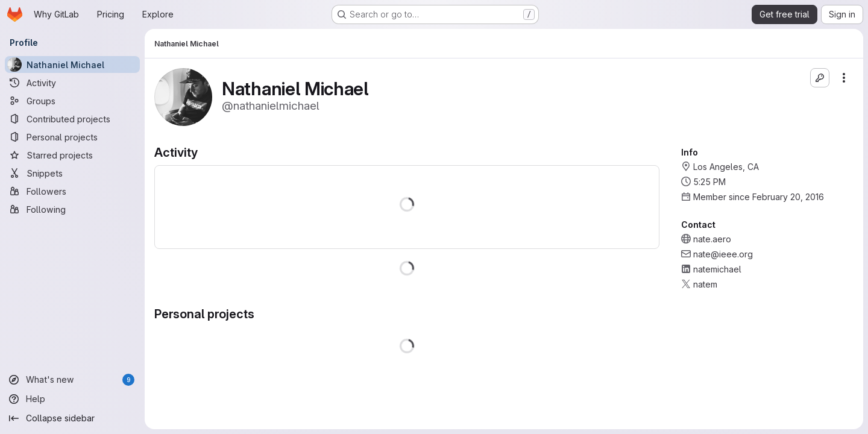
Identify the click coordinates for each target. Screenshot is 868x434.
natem (705, 284)
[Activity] (72, 83)
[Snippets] (72, 173)
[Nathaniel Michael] (72, 64)
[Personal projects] (72, 137)
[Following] (72, 209)
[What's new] (72, 380)
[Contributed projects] (72, 119)
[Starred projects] (72, 155)
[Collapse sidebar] (72, 418)
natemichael (717, 269)
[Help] (72, 399)
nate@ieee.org (723, 254)
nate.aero (712, 239)
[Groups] (72, 101)
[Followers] (72, 191)
